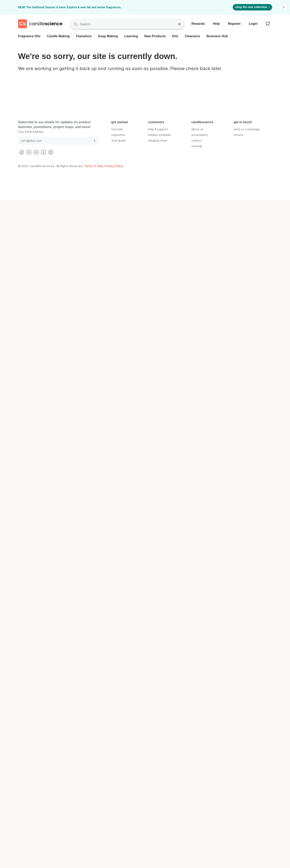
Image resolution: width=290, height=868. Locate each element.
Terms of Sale (93, 166)
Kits (175, 36)
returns (238, 135)
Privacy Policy (114, 166)
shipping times (158, 140)
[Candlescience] (42, 24)
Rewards (198, 24)
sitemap (197, 146)
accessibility (200, 135)
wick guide (118, 140)
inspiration (118, 135)
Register (234, 24)
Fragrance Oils (29, 36)
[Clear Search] (179, 24)
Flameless (84, 36)
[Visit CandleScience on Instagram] (29, 152)
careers (197, 140)
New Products (155, 36)
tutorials (117, 129)
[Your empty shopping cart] (268, 24)
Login (253, 24)
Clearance (192, 36)
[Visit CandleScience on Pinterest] (51, 152)
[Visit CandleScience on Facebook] (43, 152)
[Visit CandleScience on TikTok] (22, 152)
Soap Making (108, 36)
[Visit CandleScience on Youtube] (36, 152)
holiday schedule (159, 135)
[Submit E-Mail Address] (94, 141)
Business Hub (217, 36)
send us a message (247, 129)
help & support (158, 129)
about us (197, 129)
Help (216, 24)
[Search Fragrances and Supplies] (127, 24)
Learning (131, 36)
